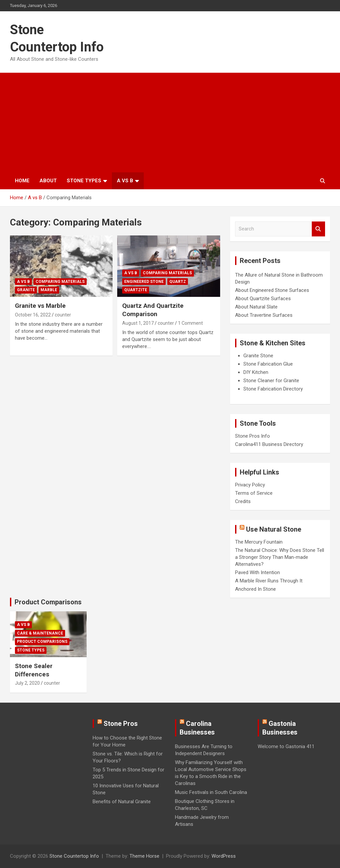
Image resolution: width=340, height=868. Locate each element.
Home (22, 181)
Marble (49, 290)
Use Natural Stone (274, 529)
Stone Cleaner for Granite (271, 381)
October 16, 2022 (33, 315)
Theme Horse (144, 856)
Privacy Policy (250, 485)
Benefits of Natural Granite (122, 802)
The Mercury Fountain (259, 542)
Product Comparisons (48, 602)
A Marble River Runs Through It (269, 581)
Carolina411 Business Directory (269, 444)
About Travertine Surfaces (264, 315)
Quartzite (136, 290)
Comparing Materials (60, 282)
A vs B (125, 181)
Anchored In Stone (255, 589)
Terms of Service (254, 493)
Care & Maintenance (40, 633)
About (48, 181)
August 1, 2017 (138, 323)
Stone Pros (121, 724)
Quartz (178, 282)
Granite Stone (258, 356)
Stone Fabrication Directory (273, 389)
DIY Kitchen (256, 372)
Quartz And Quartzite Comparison (153, 310)
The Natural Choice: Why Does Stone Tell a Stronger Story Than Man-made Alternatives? (280, 557)
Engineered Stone (144, 282)
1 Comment (190, 323)
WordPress (224, 856)
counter (63, 315)
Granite (26, 290)
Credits (243, 501)
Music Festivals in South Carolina (211, 792)
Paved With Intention (257, 572)
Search (318, 229)
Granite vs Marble (40, 306)
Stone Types (84, 181)
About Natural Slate (256, 307)
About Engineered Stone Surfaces (272, 290)
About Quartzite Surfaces (263, 299)
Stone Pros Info (253, 436)
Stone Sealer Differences (34, 670)
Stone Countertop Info (74, 856)
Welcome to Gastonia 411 (286, 746)
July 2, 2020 (27, 683)
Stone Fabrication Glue (268, 364)
